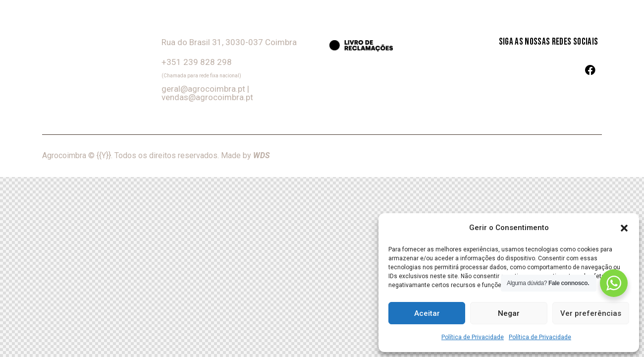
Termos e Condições (563, 156)
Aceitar (427, 313)
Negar (509, 313)
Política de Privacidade (473, 337)
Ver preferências (591, 313)
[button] (624, 228)
